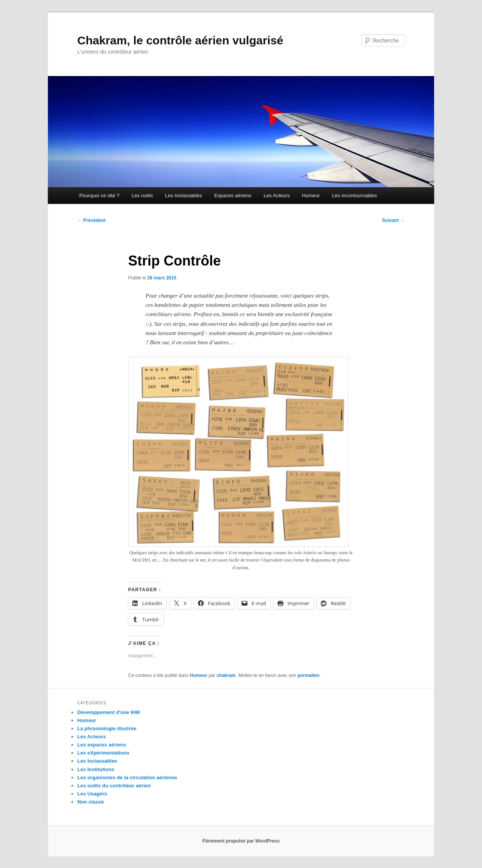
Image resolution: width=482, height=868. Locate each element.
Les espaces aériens (102, 745)
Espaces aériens (233, 195)
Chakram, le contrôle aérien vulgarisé (180, 40)
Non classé (91, 802)
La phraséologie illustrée (107, 728)
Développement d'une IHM (109, 712)
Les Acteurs (277, 195)
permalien (308, 675)
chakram (226, 675)
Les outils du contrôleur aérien (114, 786)
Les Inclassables (183, 195)
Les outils (142, 195)
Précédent (91, 220)
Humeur (311, 195)
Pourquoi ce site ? (99, 195)
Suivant (393, 220)
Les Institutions (96, 769)
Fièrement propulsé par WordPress (241, 841)
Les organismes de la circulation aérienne (127, 777)
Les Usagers (92, 794)
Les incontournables (355, 195)
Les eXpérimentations (103, 753)
